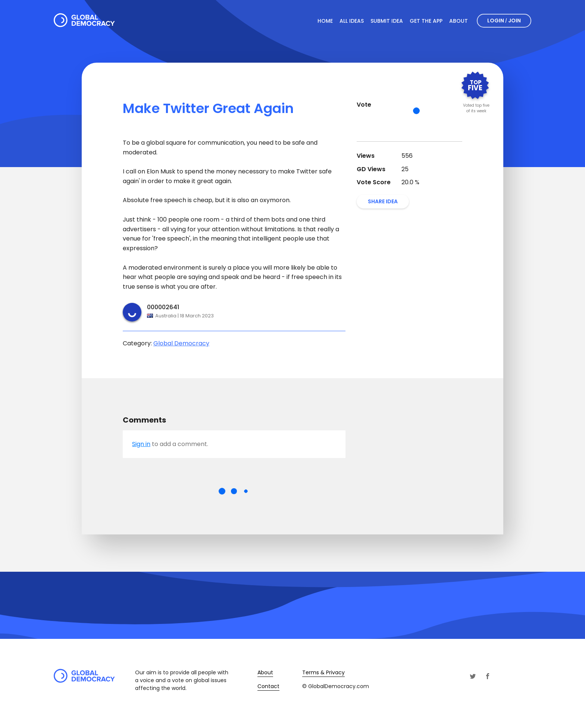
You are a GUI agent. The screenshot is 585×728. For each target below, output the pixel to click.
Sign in (141, 444)
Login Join (504, 21)
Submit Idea (387, 21)
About (459, 21)
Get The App (426, 21)
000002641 (163, 307)
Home (325, 21)
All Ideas (352, 21)
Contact (268, 686)
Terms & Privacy (323, 672)
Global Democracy (181, 343)
